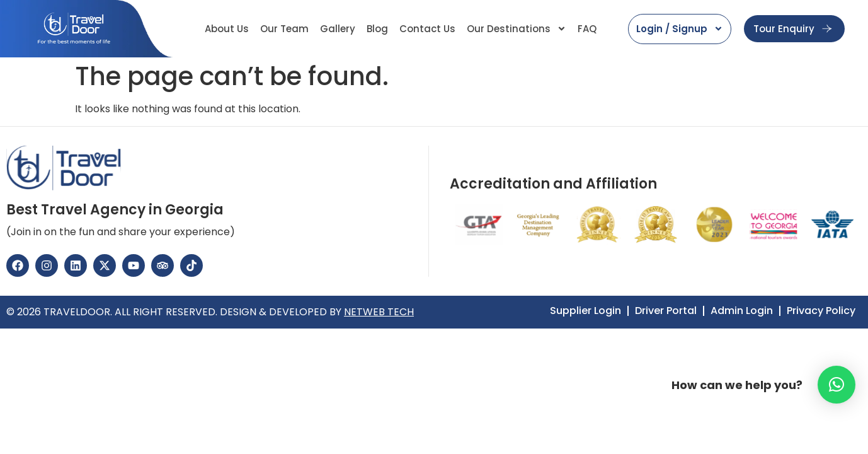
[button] (837, 385)
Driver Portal (666, 311)
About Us (227, 29)
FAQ (587, 29)
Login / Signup (680, 29)
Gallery (338, 29)
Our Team (284, 29)
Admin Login (742, 311)
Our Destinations (517, 29)
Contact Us (427, 29)
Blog (377, 29)
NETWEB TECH (379, 312)
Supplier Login (585, 311)
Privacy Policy (821, 311)
